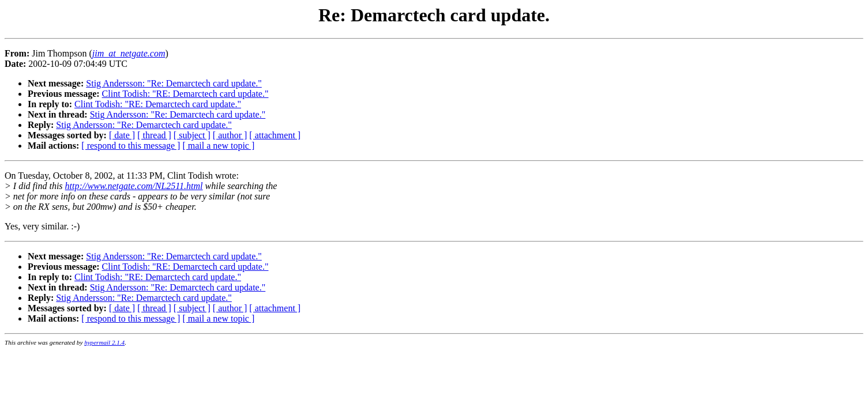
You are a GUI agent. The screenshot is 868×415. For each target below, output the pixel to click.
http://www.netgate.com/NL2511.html (134, 186)
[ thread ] (154, 135)
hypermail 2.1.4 (104, 342)
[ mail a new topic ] (218, 146)
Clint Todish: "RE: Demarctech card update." (185, 94)
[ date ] (122, 135)
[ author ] (230, 135)
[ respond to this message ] (131, 146)
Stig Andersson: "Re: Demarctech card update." (174, 83)
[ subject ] (192, 135)
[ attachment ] (275, 135)
